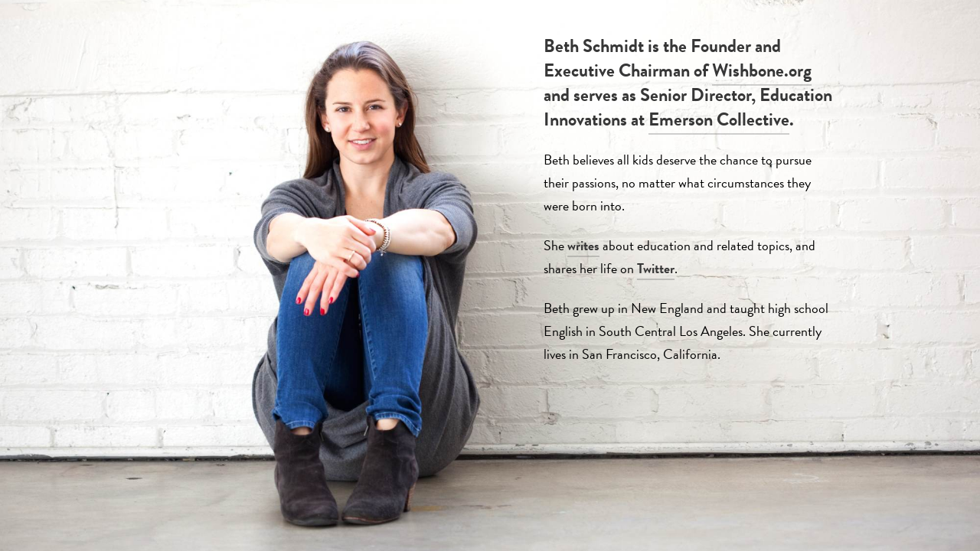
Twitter (656, 268)
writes (583, 245)
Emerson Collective (719, 119)
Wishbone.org (762, 70)
